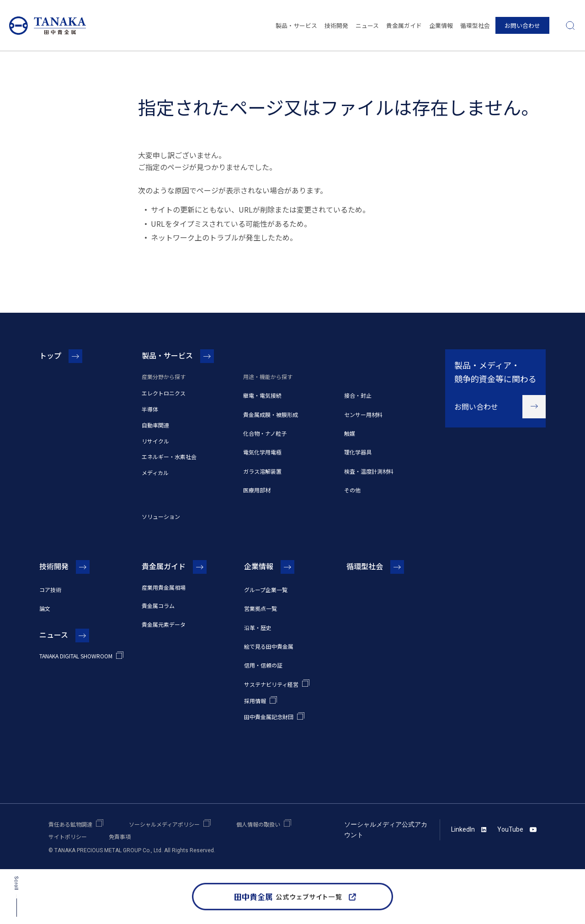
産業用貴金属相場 (164, 587)
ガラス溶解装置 (262, 471)
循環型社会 (475, 25)
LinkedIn (469, 829)
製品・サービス (296, 25)
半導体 (150, 409)
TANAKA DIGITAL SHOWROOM (76, 656)
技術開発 (336, 25)
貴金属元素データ (164, 624)
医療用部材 (257, 490)
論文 (45, 608)
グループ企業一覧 (266, 590)
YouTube (517, 829)
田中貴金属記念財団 (269, 717)
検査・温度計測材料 (369, 471)
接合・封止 (358, 395)
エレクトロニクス (164, 393)
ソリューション (161, 516)
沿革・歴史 (258, 628)
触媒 (350, 433)
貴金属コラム (158, 606)
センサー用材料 (363, 414)
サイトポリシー (68, 836)
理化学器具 (358, 452)
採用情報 (255, 701)
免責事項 (120, 836)
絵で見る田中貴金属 (269, 646)
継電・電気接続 (262, 395)
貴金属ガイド (404, 25)
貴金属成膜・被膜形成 (271, 414)
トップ (50, 355)
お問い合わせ (522, 25)
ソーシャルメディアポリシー (164, 824)
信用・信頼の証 (263, 665)
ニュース (367, 25)
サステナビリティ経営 (271, 684)
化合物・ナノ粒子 (265, 433)
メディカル (155, 473)
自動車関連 (155, 425)
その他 (352, 490)
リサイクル (155, 441)
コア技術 (50, 590)
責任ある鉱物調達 (70, 824)
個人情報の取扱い (258, 824)
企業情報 (441, 25)
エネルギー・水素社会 (169, 457)
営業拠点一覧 (261, 608)
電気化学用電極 (262, 452)
